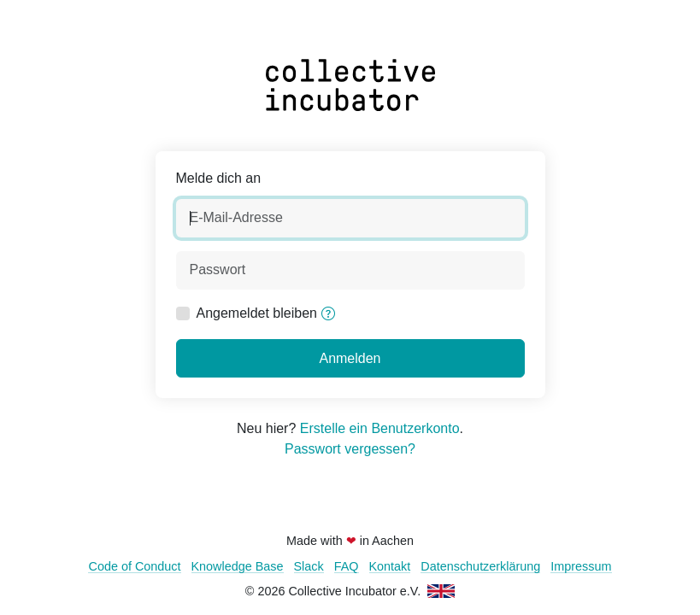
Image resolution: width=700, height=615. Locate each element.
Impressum (581, 566)
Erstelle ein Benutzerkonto (380, 428)
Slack (309, 566)
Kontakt (390, 566)
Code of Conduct (134, 566)
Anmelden (350, 358)
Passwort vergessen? (350, 449)
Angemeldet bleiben (257, 313)
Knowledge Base (238, 566)
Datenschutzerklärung (480, 566)
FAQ (347, 566)
